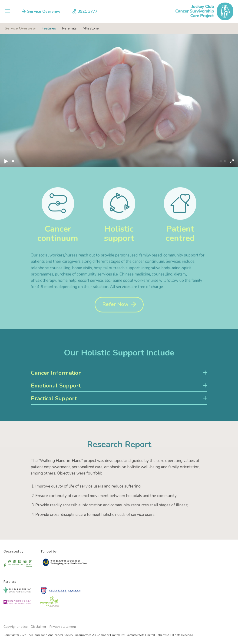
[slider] (114, 161)
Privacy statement (63, 627)
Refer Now (115, 312)
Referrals (69, 28)
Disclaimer (39, 627)
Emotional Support (56, 386)
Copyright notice (16, 627)
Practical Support (54, 398)
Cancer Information (56, 373)
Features (49, 28)
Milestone (91, 28)
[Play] (6, 161)
